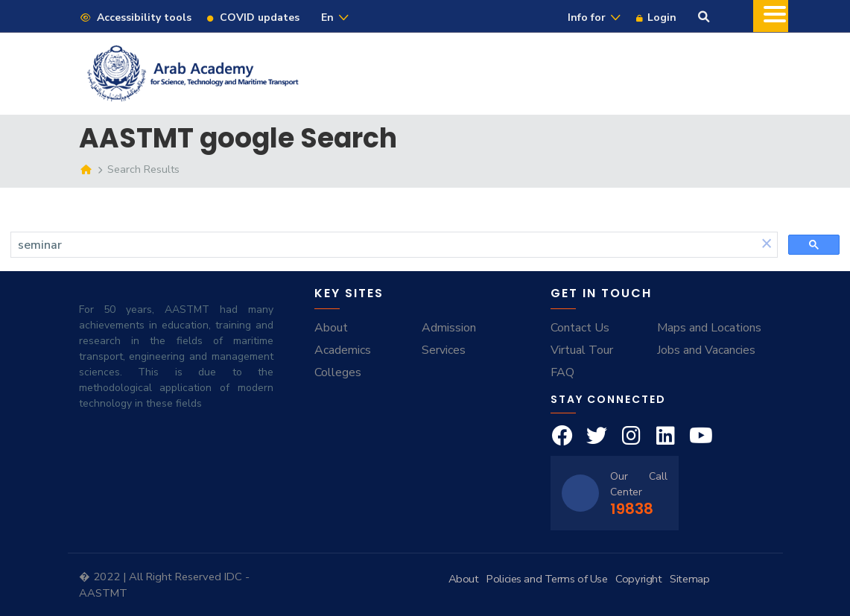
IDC (235, 577)
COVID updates (253, 18)
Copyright (638, 579)
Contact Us (580, 328)
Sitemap (689, 579)
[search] (384, 245)
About (331, 328)
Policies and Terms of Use (547, 579)
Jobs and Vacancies (706, 350)
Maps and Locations (709, 328)
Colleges (338, 372)
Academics (343, 350)
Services (444, 350)
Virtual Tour (582, 350)
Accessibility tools (135, 18)
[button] (767, 245)
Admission (449, 328)
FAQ (562, 372)
